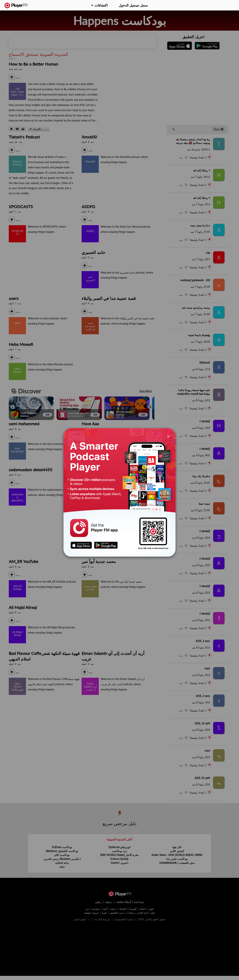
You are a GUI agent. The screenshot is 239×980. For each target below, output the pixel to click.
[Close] (168, 436)
